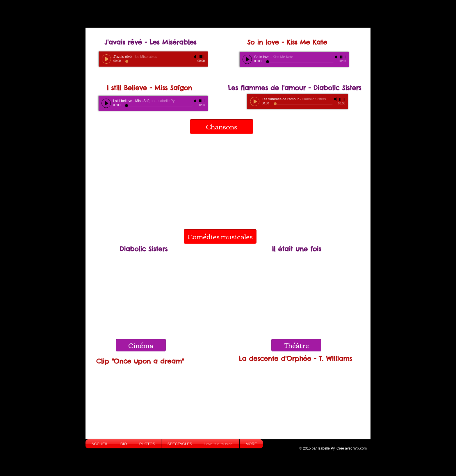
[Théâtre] (296, 345)
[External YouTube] (225, 178)
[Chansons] (222, 127)
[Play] (106, 59)
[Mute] (195, 57)
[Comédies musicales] (220, 237)
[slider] (202, 57)
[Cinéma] (141, 345)
